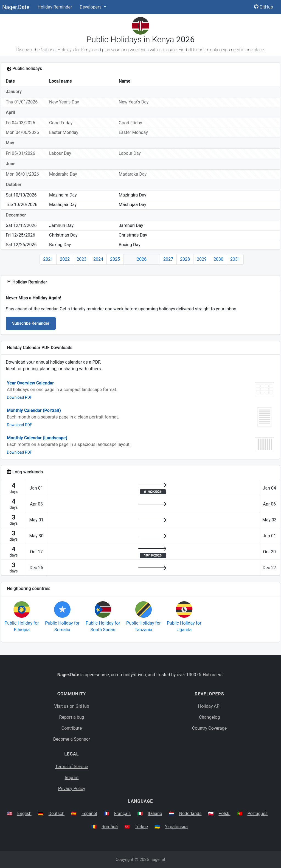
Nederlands (190, 814)
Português (258, 814)
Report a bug (72, 717)
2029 (202, 259)
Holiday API (209, 706)
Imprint (72, 778)
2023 (82, 259)
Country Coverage (209, 728)
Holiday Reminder (55, 7)
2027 (168, 259)
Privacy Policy (72, 789)
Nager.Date (16, 7)
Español (89, 814)
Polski (224, 814)
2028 (185, 259)
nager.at (158, 859)
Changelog (209, 717)
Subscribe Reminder (31, 323)
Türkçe (141, 827)
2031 (235, 259)
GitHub (264, 7)
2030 (218, 259)
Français (123, 814)
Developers (91, 7)
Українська (176, 827)
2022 (65, 259)
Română (110, 827)
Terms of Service (72, 767)
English (24, 814)
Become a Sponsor (72, 739)
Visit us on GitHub (72, 706)
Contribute (72, 728)
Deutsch (57, 814)
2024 (98, 259)
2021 (48, 259)
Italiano (155, 814)
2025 (115, 259)
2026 (142, 259)
